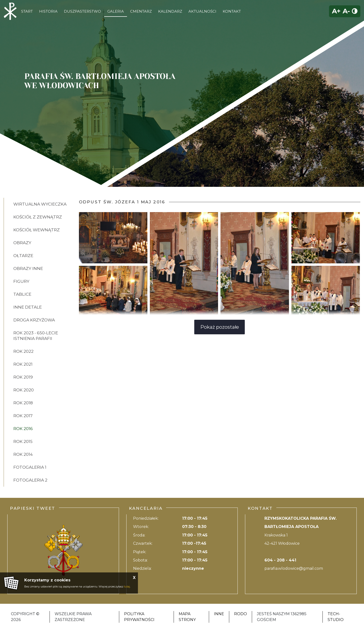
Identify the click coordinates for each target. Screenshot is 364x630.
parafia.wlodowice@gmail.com (294, 568)
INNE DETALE (28, 307)
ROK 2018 (23, 403)
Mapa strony (187, 617)
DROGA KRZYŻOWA (34, 320)
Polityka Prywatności (139, 617)
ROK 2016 (23, 429)
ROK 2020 (24, 390)
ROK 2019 (23, 377)
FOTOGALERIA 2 (30, 480)
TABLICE (22, 294)
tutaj (127, 587)
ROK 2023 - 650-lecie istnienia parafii (36, 336)
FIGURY (21, 281)
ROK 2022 (23, 351)
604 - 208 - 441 (280, 560)
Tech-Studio (336, 617)
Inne (219, 614)
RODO (241, 614)
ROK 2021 (23, 364)
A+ (336, 11)
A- (346, 11)
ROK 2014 (23, 454)
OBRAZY (22, 243)
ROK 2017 (23, 416)
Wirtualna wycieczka (40, 204)
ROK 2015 (23, 441)
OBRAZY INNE (28, 268)
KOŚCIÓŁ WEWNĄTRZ (37, 230)
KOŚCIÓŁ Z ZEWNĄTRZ (38, 217)
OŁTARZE (23, 256)
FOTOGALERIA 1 (30, 467)
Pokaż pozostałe (220, 327)
